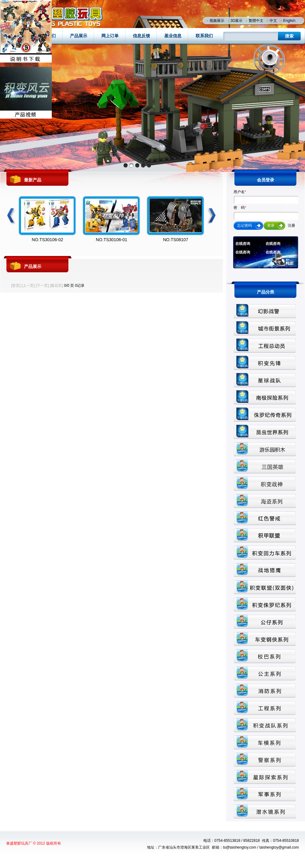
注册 (291, 225)
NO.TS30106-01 (112, 240)
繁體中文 (256, 21)
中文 (273, 21)
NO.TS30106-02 (47, 240)
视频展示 (217, 21)
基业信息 (173, 36)
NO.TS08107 (176, 240)
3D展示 (236, 21)
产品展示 (79, 36)
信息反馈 (141, 36)
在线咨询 (243, 244)
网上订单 (110, 36)
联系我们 (204, 36)
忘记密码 (245, 225)
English (289, 21)
